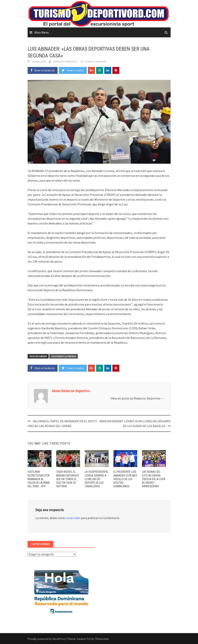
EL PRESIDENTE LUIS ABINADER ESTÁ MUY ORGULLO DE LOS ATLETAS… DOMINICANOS (125, 479)
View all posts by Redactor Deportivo (137, 398)
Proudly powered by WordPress (47, 639)
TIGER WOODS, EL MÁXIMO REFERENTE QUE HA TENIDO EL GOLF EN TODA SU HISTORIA (68, 479)
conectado (73, 518)
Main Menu (42, 32)
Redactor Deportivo (65, 61)
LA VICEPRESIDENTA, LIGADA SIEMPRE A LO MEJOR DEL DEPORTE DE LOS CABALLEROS (97, 479)
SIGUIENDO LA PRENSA (64, 356)
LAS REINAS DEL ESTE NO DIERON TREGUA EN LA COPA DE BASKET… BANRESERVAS (154, 479)
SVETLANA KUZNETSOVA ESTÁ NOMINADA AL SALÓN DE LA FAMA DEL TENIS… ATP (39, 479)
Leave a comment (96, 61)
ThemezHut (102, 639)
